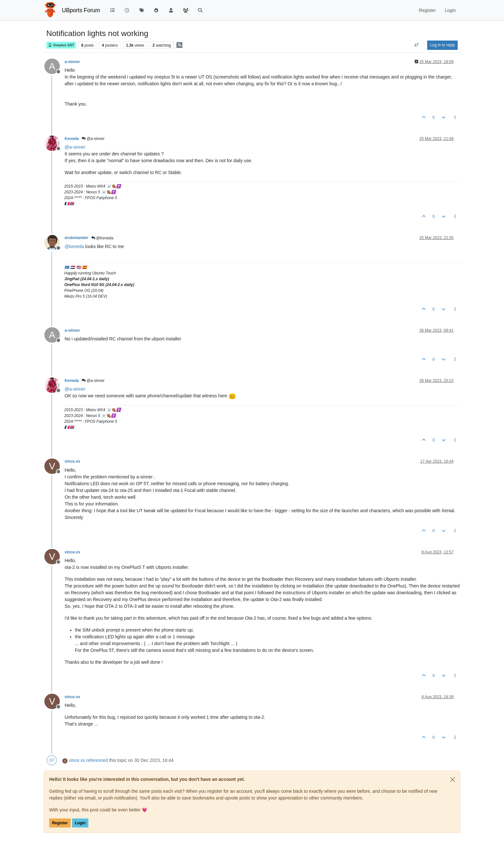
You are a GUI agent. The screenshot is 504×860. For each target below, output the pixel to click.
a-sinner (72, 62)
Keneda (72, 139)
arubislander (76, 238)
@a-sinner (93, 139)
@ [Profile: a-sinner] (75, 147)
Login (80, 823)
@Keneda (102, 238)
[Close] (453, 780)
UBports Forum (81, 10)
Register (60, 823)
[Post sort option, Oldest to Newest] (417, 45)
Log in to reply (442, 45)
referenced (97, 760)
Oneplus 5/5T (61, 45)
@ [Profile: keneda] (74, 246)
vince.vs (72, 461)
